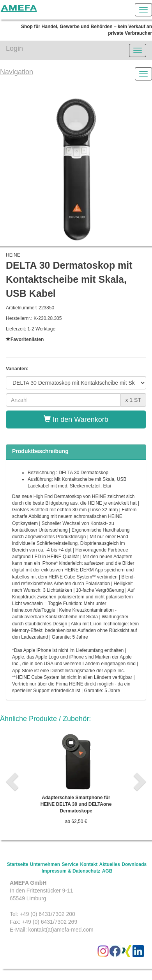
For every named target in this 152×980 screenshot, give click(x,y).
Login (14, 48)
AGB (107, 871)
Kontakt (89, 864)
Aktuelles (110, 864)
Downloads (134, 864)
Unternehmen (45, 864)
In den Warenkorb (76, 419)
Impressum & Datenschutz (71, 871)
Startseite (18, 864)
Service (70, 864)
